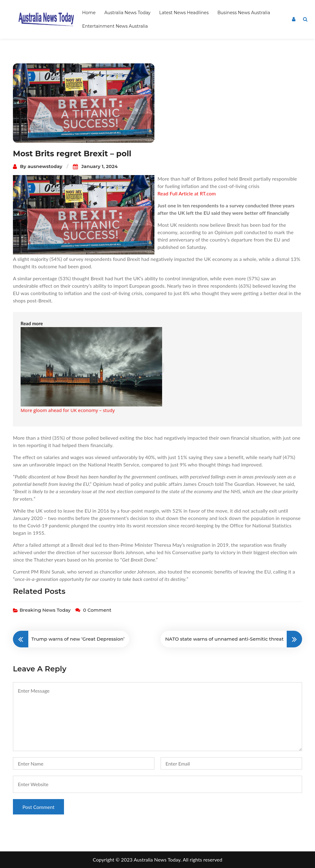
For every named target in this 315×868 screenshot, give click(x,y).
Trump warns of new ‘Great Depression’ (78, 639)
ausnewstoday (45, 166)
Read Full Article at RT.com (187, 193)
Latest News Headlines (184, 13)
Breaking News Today (45, 610)
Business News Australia (244, 13)
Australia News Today (127, 13)
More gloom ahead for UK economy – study (68, 410)
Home (89, 13)
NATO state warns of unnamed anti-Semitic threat (224, 639)
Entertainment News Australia (115, 26)
